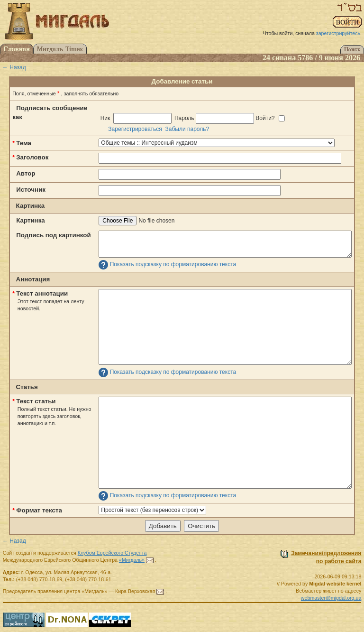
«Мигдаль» (132, 560)
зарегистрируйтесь (338, 33)
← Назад (14, 67)
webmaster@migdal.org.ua (331, 598)
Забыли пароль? (187, 129)
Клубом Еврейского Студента (112, 553)
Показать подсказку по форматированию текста (173, 264)
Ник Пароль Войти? (192, 118)
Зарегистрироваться (135, 129)
